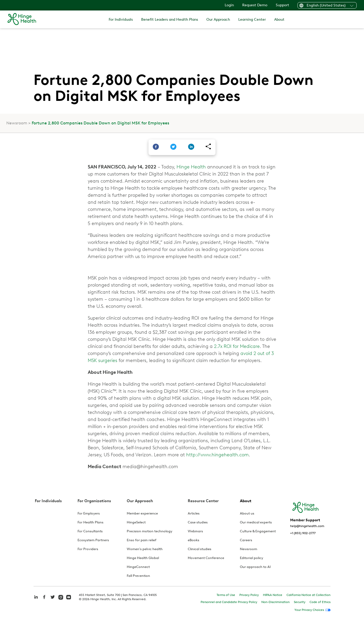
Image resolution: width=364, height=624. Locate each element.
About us (247, 513)
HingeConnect (138, 567)
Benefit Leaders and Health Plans (170, 20)
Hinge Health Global (143, 558)
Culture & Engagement (258, 531)
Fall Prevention (138, 576)
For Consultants (90, 531)
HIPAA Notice (273, 595)
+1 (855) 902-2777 (303, 533)
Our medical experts (256, 522)
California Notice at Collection (308, 595)
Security (300, 602)
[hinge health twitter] (53, 600)
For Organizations (94, 501)
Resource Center (203, 501)
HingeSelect (136, 522)
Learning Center (252, 20)
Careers (246, 540)
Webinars (195, 531)
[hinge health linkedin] (36, 600)
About (279, 20)
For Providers (88, 549)
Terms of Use (226, 595)
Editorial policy (252, 558)
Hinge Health (191, 167)
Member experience (142, 513)
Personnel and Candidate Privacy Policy (229, 602)
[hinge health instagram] (61, 597)
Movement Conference (206, 558)
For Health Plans (90, 522)
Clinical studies (200, 549)
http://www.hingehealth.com (217, 455)
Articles (194, 513)
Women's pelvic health (145, 549)
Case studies (198, 522)
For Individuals (121, 20)
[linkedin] (191, 147)
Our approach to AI (255, 567)
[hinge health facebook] (44, 600)
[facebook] (156, 147)
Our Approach (218, 20)
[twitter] (173, 147)
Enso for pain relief (142, 540)
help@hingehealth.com (307, 526)
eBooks (194, 540)
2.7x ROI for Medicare (237, 346)
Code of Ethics (320, 602)
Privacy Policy (249, 595)
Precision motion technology (150, 531)
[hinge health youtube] (69, 597)
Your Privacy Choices (309, 610)
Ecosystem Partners (93, 540)
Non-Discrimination (275, 602)
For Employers (89, 513)
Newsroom (17, 123)
